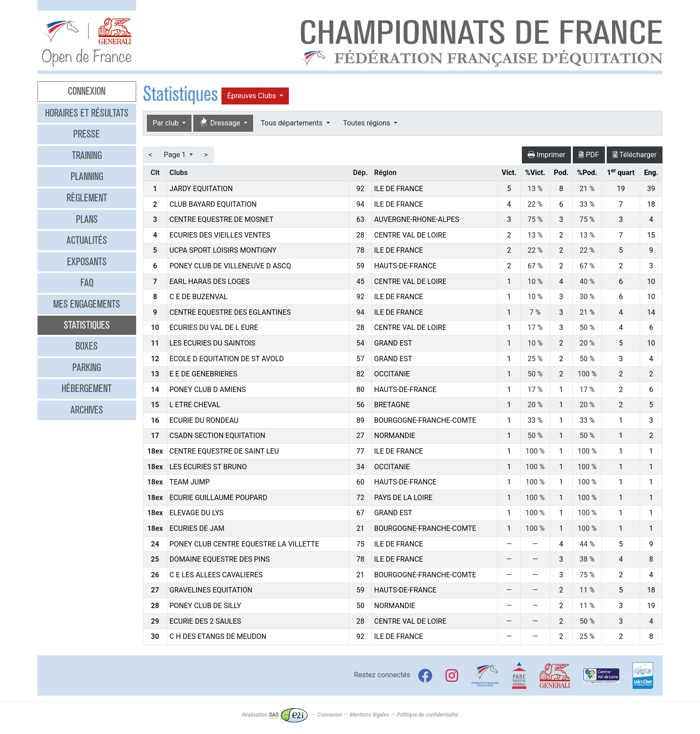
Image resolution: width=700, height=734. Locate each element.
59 (360, 266)
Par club (167, 123)
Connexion (87, 91)
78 (360, 250)
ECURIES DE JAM (197, 528)
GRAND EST (393, 343)
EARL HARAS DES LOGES (210, 282)
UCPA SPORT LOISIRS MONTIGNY (223, 250)
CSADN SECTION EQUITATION (218, 436)
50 (360, 606)
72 (360, 498)
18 (651, 204)
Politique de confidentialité (427, 715)
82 (360, 374)
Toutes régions (368, 123)
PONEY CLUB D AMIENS (208, 390)
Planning (87, 176)
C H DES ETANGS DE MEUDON (218, 636)
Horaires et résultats (87, 113)
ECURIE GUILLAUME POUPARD (219, 498)
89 (360, 420)
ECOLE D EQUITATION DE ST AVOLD (227, 359)
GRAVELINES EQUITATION (211, 590)
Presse (87, 134)
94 (360, 204)
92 (360, 189)
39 (651, 189)
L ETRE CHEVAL (195, 405)
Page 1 (176, 155)
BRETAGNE (392, 405)
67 (360, 513)
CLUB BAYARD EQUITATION (213, 204)
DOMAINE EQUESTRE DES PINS (220, 559)
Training (87, 155)
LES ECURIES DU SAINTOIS (212, 343)
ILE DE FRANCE (399, 189)
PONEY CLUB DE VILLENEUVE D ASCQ (231, 266)
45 (360, 282)
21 (360, 528)
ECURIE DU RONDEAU (204, 420)
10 (651, 282)
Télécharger (635, 155)
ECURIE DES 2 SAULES (206, 621)
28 (360, 235)
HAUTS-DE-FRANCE (405, 266)
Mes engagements (87, 304)
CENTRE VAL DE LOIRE (410, 235)
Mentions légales (369, 715)
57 (360, 359)
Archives (87, 410)
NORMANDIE (395, 436)
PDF (589, 155)
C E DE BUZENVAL (199, 297)
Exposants (87, 262)
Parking (87, 367)
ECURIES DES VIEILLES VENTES (220, 235)
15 (651, 235)
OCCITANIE (392, 374)
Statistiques (87, 325)
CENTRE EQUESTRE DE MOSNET (222, 219)
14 (651, 312)
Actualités (87, 240)
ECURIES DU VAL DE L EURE (214, 327)
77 (360, 451)
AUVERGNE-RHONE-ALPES (417, 219)
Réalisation (275, 715)
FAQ (87, 283)
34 (360, 467)
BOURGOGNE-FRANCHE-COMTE (425, 420)
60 (360, 482)
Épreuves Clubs (252, 96)
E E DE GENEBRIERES (204, 374)
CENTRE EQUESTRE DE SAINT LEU (224, 451)
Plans (87, 219)
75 (360, 544)
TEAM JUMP (190, 482)
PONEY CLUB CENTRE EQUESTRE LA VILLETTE (244, 544)
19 (621, 189)
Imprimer (547, 155)
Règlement (87, 198)
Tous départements (292, 123)
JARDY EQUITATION (201, 189)
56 (360, 405)
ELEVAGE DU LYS (197, 513)
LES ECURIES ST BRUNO (208, 467)
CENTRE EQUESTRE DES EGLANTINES (230, 312)
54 (360, 343)
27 (360, 436)
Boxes (87, 346)
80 (360, 390)
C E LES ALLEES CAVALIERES (216, 575)
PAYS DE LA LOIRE (403, 498)
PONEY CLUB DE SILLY (206, 606)
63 (360, 219)
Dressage (221, 123)
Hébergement (87, 388)
